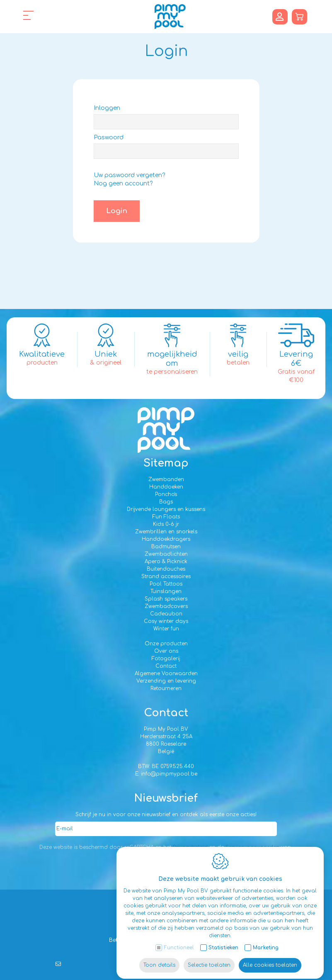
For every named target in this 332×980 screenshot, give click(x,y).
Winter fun (166, 629)
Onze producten (166, 644)
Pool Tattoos (166, 584)
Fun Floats (166, 517)
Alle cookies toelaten (270, 958)
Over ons (166, 651)
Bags (166, 502)
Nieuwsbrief (166, 798)
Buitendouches (166, 569)
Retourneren (166, 688)
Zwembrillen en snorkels (166, 532)
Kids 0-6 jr (166, 524)
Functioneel (179, 941)
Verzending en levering (166, 681)
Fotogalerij (166, 659)
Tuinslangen (166, 591)
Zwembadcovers (166, 606)
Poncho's (166, 494)
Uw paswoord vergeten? (129, 175)
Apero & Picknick (166, 562)
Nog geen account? (123, 184)
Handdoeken (166, 487)
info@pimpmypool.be (169, 774)
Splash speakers (166, 599)
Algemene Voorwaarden (166, 674)
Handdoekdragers (166, 539)
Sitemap (166, 463)
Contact (166, 666)
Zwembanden (166, 479)
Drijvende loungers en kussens (166, 509)
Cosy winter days (166, 621)
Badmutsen (166, 547)
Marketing (266, 941)
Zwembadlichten (166, 554)
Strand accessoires (166, 576)
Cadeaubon (166, 614)
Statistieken (223, 941)
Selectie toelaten (209, 958)
